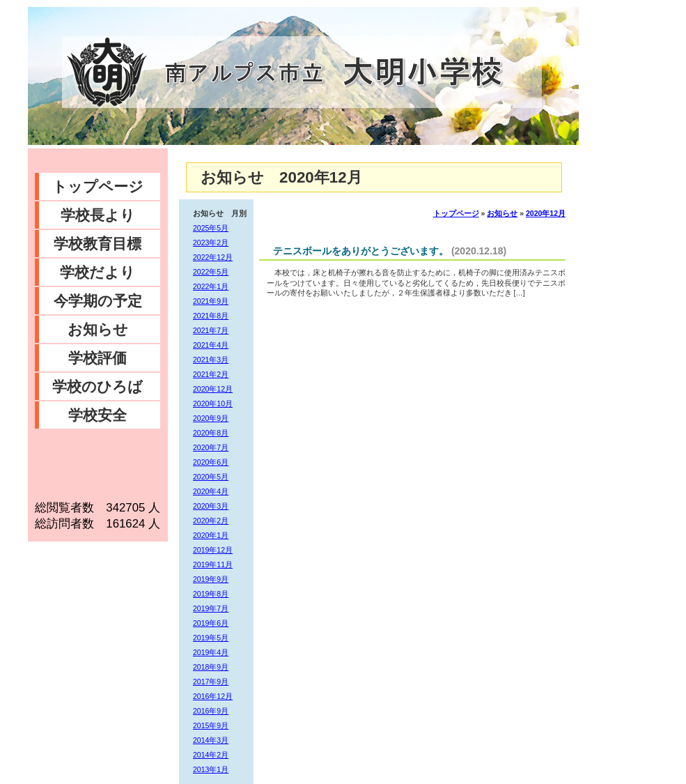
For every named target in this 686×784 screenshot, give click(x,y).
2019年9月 (211, 579)
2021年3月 (211, 360)
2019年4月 (211, 652)
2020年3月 (211, 506)
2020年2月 (211, 521)
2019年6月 (211, 623)
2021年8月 (211, 316)
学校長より (98, 215)
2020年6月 (211, 462)
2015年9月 (211, 725)
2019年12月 (213, 550)
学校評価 (98, 358)
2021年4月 (211, 345)
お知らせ (98, 329)
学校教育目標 (98, 244)
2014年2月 (211, 755)
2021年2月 (211, 374)
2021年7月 (211, 330)
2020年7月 (211, 447)
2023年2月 (211, 243)
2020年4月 (211, 491)
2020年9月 (211, 418)
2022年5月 (211, 272)
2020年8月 (211, 433)
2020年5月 (211, 477)
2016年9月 (211, 711)
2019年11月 (213, 564)
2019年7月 (211, 608)
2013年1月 (211, 769)
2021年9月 (211, 301)
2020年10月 (213, 403)
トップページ (98, 186)
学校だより (98, 272)
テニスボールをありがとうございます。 (361, 251)
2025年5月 (211, 228)
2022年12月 (213, 257)
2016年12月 (213, 696)
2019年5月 (211, 638)
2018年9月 (211, 667)
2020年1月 (211, 535)
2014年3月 (211, 740)
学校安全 (98, 415)
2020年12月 (213, 389)
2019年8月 (211, 594)
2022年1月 (211, 286)
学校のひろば (98, 386)
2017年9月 (211, 682)
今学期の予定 (98, 301)
